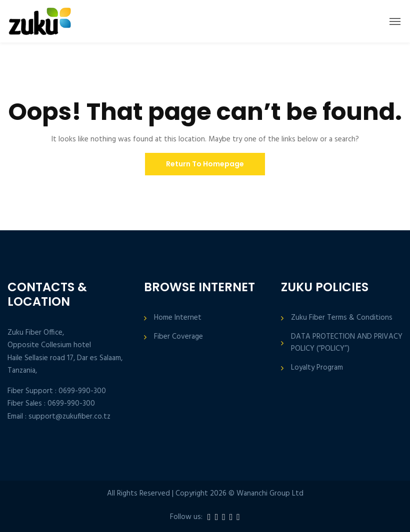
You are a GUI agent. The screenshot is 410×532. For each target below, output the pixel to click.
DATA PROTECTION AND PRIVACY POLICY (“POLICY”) (347, 343)
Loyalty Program (317, 368)
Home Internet (178, 318)
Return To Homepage (205, 164)
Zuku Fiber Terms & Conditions (342, 318)
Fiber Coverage (178, 337)
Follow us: (186, 517)
